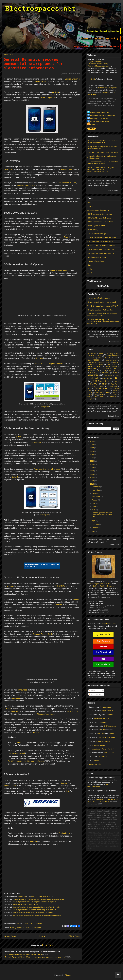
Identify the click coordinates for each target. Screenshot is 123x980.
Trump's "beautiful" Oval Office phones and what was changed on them (35, 957)
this (67, 791)
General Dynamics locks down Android (25, 904)
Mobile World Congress (59, 270)
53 (100, 730)
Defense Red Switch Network (104, 586)
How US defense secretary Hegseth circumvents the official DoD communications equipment (101, 169)
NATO (115, 373)
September (96, 497)
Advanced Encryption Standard (47, 469)
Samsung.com (45, 515)
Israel (104, 371)
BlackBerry (110, 354)
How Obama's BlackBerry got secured (102, 302)
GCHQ (99, 366)
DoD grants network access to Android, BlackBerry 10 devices (33, 912)
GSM (115, 369)
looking (76, 599)
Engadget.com (45, 407)
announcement (10, 786)
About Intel (109, 715)
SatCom (102, 386)
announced (22, 690)
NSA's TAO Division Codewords (99, 218)
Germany (106, 92)
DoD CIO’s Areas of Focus (40, 896)
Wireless (38, 928)
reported (33, 841)
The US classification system (98, 234)
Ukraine (115, 393)
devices (56, 92)
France (90, 366)
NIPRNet (7, 709)
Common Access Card (42, 634)
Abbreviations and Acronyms (98, 210)
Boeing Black (64, 833)
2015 (92, 477)
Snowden (98, 391)
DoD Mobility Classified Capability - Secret (26, 761)
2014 (92, 481)
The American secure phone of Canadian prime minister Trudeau (103, 163)
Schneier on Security (101, 718)
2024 (92, 448)
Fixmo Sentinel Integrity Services (49, 364)
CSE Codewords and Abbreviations (101, 249)
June (94, 506)
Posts (92, 691)
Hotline (90, 371)
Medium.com (106, 707)
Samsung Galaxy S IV (26, 185)
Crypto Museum (107, 711)
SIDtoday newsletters (107, 737)
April (94, 521)
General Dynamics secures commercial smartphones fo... (102, 515)
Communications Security (98, 64)
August (95, 500)
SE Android (36, 442)
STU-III (90, 393)
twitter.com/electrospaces (100, 113)
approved (16, 698)
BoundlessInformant (112, 356)
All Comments (95, 694)
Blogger (68, 975)
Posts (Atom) (48, 945)
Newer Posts (10, 936)
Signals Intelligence (96, 62)
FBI (115, 364)
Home (42, 936)
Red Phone (115, 384)
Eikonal (100, 364)
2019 (92, 464)
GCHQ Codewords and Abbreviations (101, 245)
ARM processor (67, 169)
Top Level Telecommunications (100, 66)
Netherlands (93, 375)
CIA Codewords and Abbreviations (100, 241)
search (111, 734)
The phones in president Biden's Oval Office (23, 954)
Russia (93, 386)
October (95, 493)
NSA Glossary (93, 230)
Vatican (115, 395)
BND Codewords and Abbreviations (101, 253)
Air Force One (92, 354)
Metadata (106, 373)
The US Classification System (99, 298)
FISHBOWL (60, 586)
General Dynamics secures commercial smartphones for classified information (33, 64)
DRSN (92, 364)
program (10, 586)
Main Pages (94, 373)
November (96, 490)
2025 (92, 445)
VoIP (89, 397)
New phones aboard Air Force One (100, 310)
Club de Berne (111, 360)
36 (104, 730)
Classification (93, 360)
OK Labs (39, 358)
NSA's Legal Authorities (96, 226)
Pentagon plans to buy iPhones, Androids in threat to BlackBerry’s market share (38, 899)
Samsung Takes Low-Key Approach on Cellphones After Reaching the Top (37, 907)
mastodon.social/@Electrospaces (103, 116)
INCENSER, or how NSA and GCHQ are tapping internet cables (102, 315)
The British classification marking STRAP (103, 306)
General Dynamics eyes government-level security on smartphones (34, 910)
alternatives (57, 605)
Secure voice (101, 388)
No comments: (36, 923)
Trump (107, 393)
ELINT (109, 364)
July (94, 503)
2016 (92, 474)
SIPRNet (37, 733)
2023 (92, 451)
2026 (92, 441)
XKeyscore (91, 399)
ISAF (98, 371)
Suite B (15, 477)
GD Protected (41, 81)
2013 (92, 484)
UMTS (90, 395)
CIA (116, 358)
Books (90, 269)
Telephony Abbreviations (97, 257)
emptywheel (102, 722)
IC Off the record (110, 726)
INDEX (92, 79)
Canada (108, 358)
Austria (101, 354)
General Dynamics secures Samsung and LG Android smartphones (34, 902)
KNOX (18, 437)
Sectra (89, 389)
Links (89, 265)
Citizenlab (103, 757)
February (96, 524)
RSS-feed (94, 124)
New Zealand (108, 375)
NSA (117, 378)
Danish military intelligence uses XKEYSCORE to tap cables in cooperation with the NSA (103, 322)
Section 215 (112, 386)
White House (99, 397)
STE (108, 391)
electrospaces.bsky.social (100, 119)
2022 (92, 454)
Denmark (116, 362)
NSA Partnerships (101, 381)
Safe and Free (109, 753)
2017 (92, 471)
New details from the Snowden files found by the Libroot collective (103, 142)
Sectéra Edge (72, 711)
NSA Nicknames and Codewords (100, 214)
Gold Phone (106, 369)
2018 (92, 468)
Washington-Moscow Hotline (101, 584)
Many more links (95, 764)
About (90, 273)
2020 (92, 461)
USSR (108, 395)
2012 (92, 532)
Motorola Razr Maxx (46, 714)
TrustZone (8, 169)
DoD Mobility (22, 896)
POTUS (94, 384)
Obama (117, 381)
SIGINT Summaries (103, 741)
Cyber (108, 362)
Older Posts (74, 936)
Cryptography (92, 362)
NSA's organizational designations (100, 222)
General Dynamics (72, 79)
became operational (16, 753)
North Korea (107, 378)
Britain (100, 358)
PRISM (105, 384)
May (94, 510)
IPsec (66, 237)
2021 (92, 458)
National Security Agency (107, 88)
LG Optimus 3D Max (68, 183)
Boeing (64, 783)
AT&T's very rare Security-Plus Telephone (103, 152)
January (95, 527)
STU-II (115, 391)
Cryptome (95, 760)
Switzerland (98, 393)
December (96, 487)
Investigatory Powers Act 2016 (103, 749)
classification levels (109, 624)
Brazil (92, 358)
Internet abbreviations (95, 261)
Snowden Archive (98, 745)
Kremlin (117, 371)
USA (101, 395)
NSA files (101, 734)
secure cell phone (47, 98)
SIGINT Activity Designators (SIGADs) (102, 238)
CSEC (102, 362)
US (96, 395)
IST (110, 371)
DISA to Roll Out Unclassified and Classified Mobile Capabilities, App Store (37, 915)
